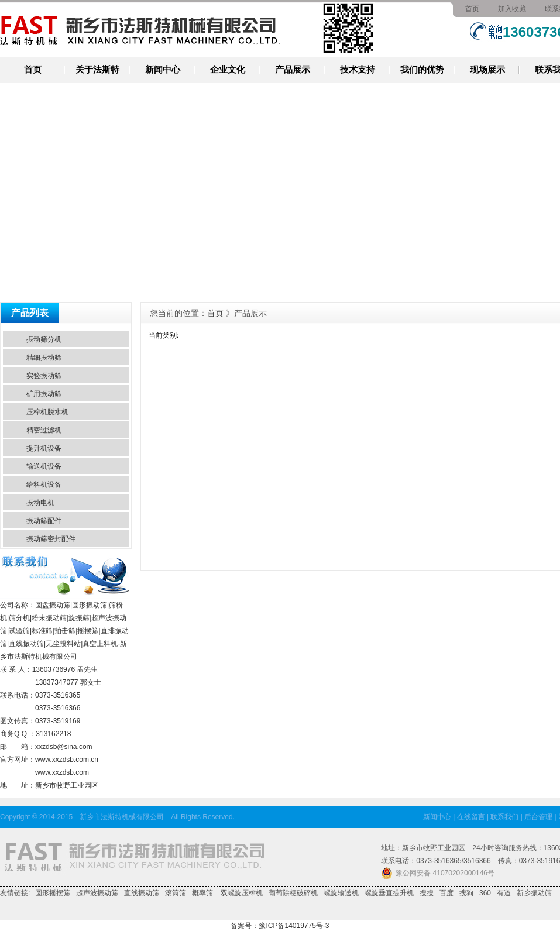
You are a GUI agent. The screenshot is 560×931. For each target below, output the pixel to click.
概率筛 (202, 893)
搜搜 (427, 893)
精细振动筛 (44, 358)
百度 (446, 893)
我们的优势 (422, 69)
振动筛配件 (44, 521)
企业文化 (228, 69)
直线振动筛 (142, 893)
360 (485, 893)
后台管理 (538, 817)
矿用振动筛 (44, 394)
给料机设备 (44, 485)
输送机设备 (44, 466)
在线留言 (471, 817)
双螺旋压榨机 (241, 893)
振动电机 (40, 503)
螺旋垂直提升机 (389, 893)
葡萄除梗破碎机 (293, 893)
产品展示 (293, 69)
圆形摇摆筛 (53, 893)
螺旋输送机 (341, 893)
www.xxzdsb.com (62, 772)
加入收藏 (512, 9)
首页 (472, 9)
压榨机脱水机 (47, 412)
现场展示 (487, 69)
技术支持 (358, 69)
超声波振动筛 (97, 893)
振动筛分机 (44, 339)
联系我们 (504, 817)
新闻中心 (163, 69)
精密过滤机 (44, 430)
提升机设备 (44, 448)
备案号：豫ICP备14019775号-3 (280, 926)
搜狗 (466, 893)
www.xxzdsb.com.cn (67, 760)
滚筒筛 (176, 893)
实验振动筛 (44, 376)
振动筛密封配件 (51, 539)
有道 (504, 893)
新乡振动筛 (534, 893)
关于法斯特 (97, 69)
